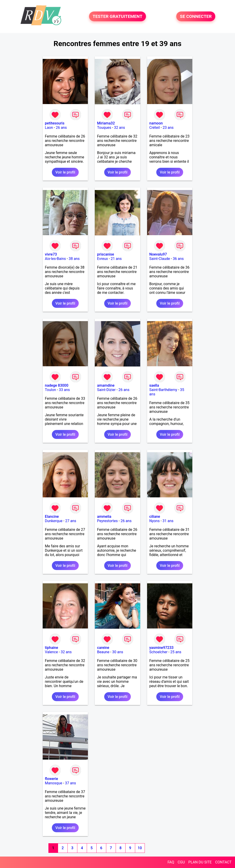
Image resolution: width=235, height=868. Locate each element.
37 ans (70, 783)
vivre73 (51, 254)
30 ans (118, 652)
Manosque (54, 783)
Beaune (103, 652)
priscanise (106, 254)
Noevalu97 (158, 254)
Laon (49, 128)
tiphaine (52, 648)
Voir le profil (65, 172)
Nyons (155, 521)
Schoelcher (158, 652)
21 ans (116, 259)
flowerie (52, 779)
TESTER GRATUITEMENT (118, 16)
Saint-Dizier (106, 390)
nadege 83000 (57, 385)
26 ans (61, 128)
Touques (104, 128)
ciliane (155, 517)
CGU (181, 862)
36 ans (178, 259)
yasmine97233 (162, 648)
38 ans (74, 259)
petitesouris (55, 123)
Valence (52, 652)
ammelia (104, 517)
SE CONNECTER (196, 16)
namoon (156, 123)
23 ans (168, 128)
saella (154, 385)
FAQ (171, 862)
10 (140, 848)
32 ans (120, 128)
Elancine (52, 517)
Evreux (102, 259)
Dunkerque (54, 521)
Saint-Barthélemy (163, 390)
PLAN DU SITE (200, 862)
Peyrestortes (107, 521)
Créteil (155, 128)
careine (103, 648)
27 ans (71, 521)
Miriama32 (106, 123)
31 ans (168, 521)
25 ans (176, 652)
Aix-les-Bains (55, 259)
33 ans (64, 390)
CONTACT (223, 862)
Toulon (51, 390)
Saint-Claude (160, 259)
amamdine (106, 385)
